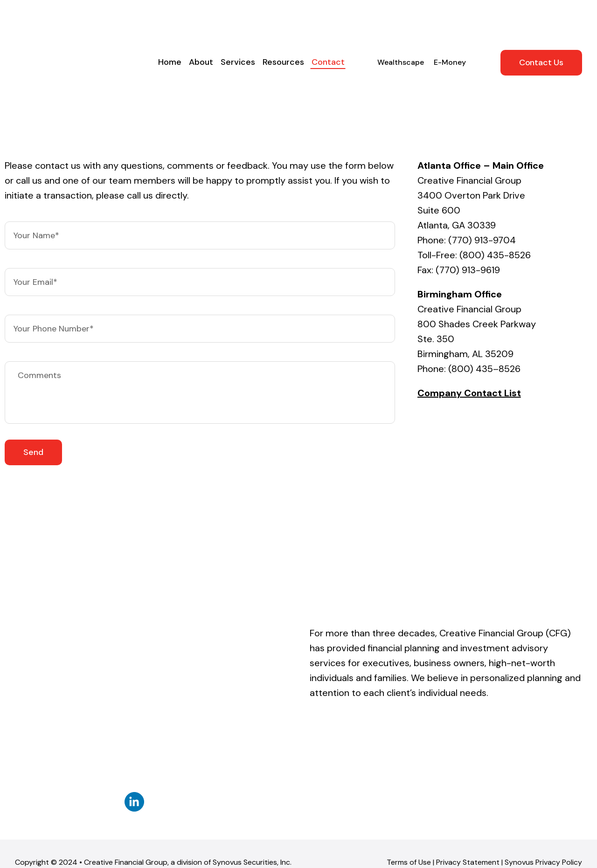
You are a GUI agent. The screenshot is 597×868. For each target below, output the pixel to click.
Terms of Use (409, 740)
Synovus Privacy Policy (543, 740)
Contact (328, 26)
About (201, 26)
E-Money (450, 26)
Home (170, 26)
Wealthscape (401, 26)
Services (238, 26)
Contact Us (541, 26)
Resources (283, 26)
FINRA (484, 767)
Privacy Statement (468, 740)
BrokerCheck (179, 827)
